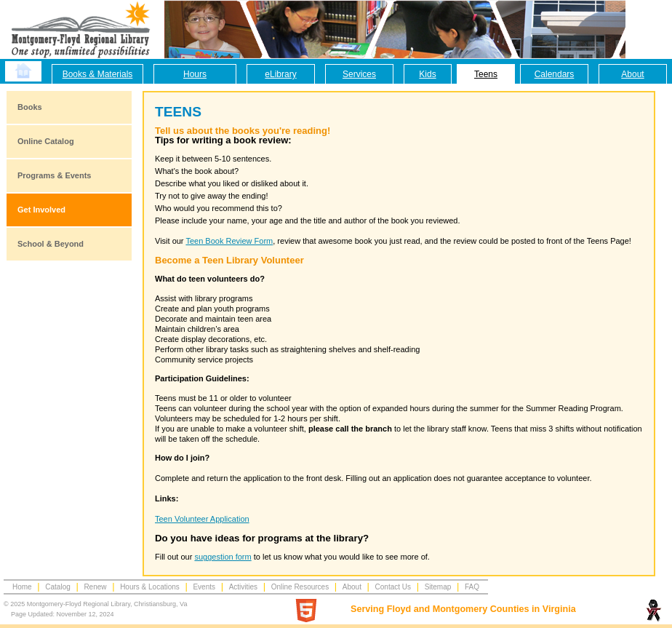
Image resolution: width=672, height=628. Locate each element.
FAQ (472, 587)
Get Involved (41, 210)
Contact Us (393, 587)
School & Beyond (51, 244)
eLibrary (280, 74)
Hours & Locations (150, 587)
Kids (427, 74)
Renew (95, 587)
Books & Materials (98, 74)
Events (204, 587)
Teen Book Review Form (229, 241)
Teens (486, 74)
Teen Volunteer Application (202, 519)
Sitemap (438, 587)
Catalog (57, 587)
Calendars (555, 74)
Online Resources (300, 587)
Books (30, 107)
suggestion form (223, 557)
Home (22, 587)
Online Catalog (46, 141)
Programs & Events (54, 175)
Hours (195, 74)
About (632, 74)
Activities (243, 587)
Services (359, 74)
